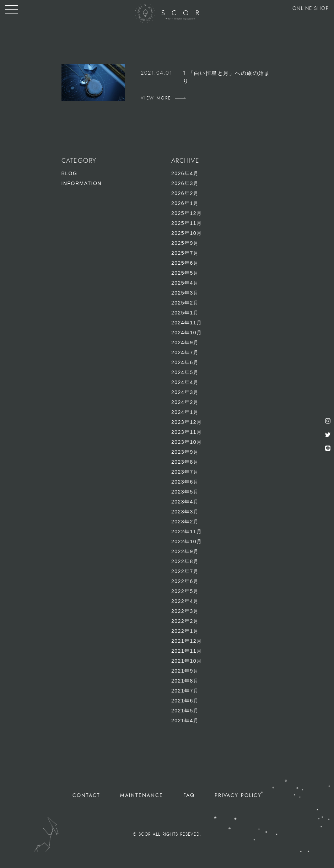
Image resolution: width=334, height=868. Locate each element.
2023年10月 (187, 442)
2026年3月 (185, 183)
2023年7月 (185, 472)
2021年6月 (185, 701)
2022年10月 (187, 541)
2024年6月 (185, 362)
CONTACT (87, 795)
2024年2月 (185, 402)
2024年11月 (187, 323)
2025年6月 (185, 263)
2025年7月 (185, 253)
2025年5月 (185, 273)
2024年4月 (185, 382)
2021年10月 (187, 661)
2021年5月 (185, 711)
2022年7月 (185, 571)
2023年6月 (185, 482)
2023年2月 (185, 522)
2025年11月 (187, 223)
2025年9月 (185, 243)
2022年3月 (185, 611)
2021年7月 (185, 691)
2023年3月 (185, 512)
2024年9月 (185, 343)
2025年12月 (187, 213)
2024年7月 (185, 352)
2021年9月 (185, 671)
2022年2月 (185, 621)
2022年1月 (185, 631)
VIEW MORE (156, 98)
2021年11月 (187, 651)
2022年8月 (185, 561)
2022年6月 (185, 581)
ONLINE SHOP (311, 9)
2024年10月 (187, 333)
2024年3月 (185, 392)
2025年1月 (185, 313)
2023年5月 (185, 492)
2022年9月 (185, 551)
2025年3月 (185, 293)
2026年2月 (185, 193)
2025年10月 (187, 233)
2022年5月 (185, 591)
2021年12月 (187, 641)
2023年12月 (187, 422)
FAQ (189, 795)
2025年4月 (185, 283)
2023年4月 (185, 502)
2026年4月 (185, 173)
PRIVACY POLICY (238, 795)
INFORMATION (82, 183)
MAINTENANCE (142, 795)
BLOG (69, 173)
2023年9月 (185, 452)
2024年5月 (185, 372)
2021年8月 (185, 681)
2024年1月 (185, 412)
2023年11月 (187, 432)
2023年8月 (185, 462)
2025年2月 (185, 303)
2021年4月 (185, 721)
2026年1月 (185, 203)
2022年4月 (185, 601)
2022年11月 (187, 532)
